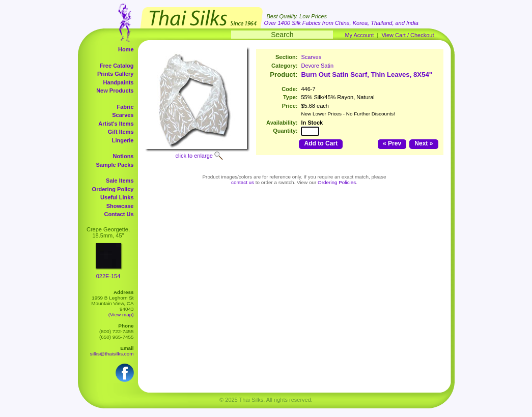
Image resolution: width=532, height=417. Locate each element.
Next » (424, 143)
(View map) (121, 315)
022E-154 (108, 276)
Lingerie (123, 140)
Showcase (120, 206)
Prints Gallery (116, 74)
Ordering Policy (113, 189)
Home (126, 49)
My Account (359, 35)
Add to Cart (321, 143)
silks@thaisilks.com (112, 354)
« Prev (392, 143)
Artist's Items (116, 124)
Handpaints (119, 82)
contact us (243, 182)
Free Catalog (117, 66)
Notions (123, 156)
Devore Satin (317, 66)
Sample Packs (115, 165)
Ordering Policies (337, 182)
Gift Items (121, 132)
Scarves (123, 115)
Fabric (125, 107)
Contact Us (119, 214)
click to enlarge (194, 156)
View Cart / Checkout (408, 35)
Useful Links (117, 197)
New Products (115, 91)
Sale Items (120, 181)
